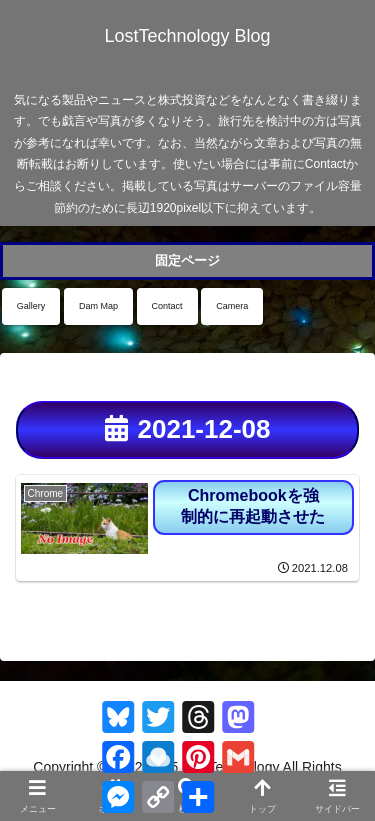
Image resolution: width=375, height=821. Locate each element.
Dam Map (98, 306)
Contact (167, 306)
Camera (232, 306)
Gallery (31, 306)
